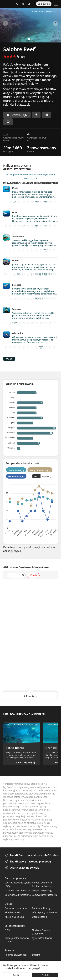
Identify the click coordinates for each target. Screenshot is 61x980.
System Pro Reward (42, 938)
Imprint (36, 955)
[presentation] (15, 576)
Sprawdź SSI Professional (18, 895)
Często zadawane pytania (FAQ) (18, 884)
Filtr (33, 575)
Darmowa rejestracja (16, 908)
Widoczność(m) (16, 477)
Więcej (9, 359)
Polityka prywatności (16, 955)
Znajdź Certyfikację (42, 890)
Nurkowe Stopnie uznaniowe (41, 932)
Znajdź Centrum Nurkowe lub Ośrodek (32, 855)
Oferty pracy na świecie (23, 868)
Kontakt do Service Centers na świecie (42, 884)
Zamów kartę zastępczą (44, 895)
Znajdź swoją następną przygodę (28, 861)
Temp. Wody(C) (16, 470)
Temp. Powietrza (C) (40, 470)
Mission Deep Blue (15, 917)
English (45, 975)
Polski (16, 975)
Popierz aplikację (41, 908)
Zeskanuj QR (17, 115)
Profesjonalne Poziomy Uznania (17, 940)
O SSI (8, 930)
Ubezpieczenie (40, 917)
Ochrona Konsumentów (17, 890)
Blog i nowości (12, 912)
